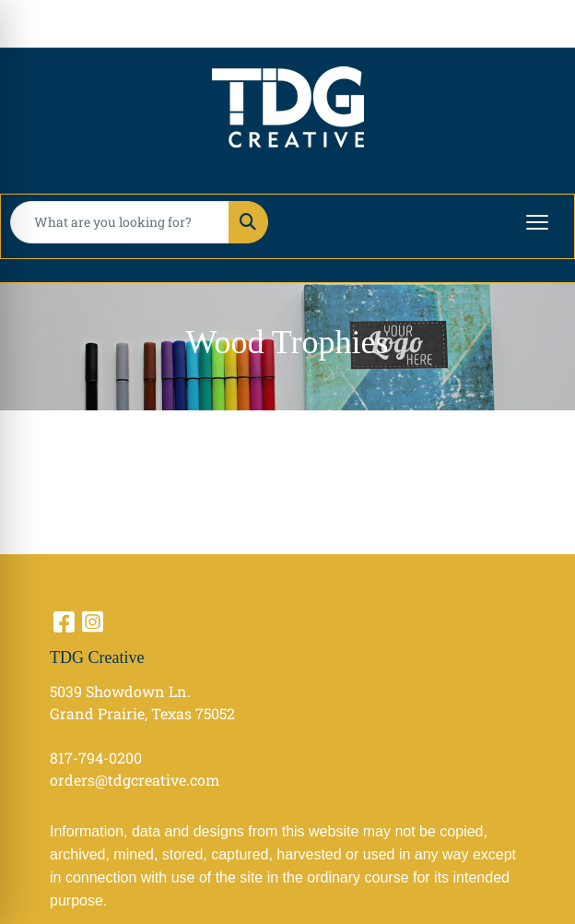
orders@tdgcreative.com (135, 780)
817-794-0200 (96, 758)
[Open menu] (537, 222)
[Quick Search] (120, 222)
